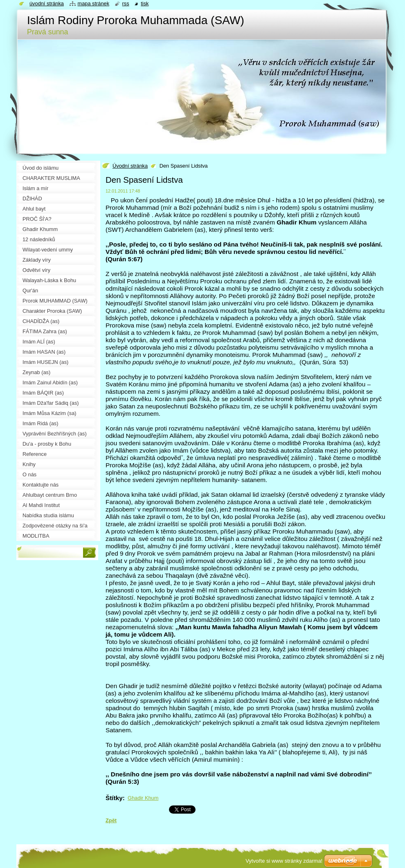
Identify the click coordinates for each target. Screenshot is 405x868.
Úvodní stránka (130, 166)
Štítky (114, 798)
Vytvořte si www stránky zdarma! (284, 861)
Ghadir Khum (143, 798)
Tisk (145, 3)
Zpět (111, 820)
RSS (126, 3)
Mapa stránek (94, 3)
